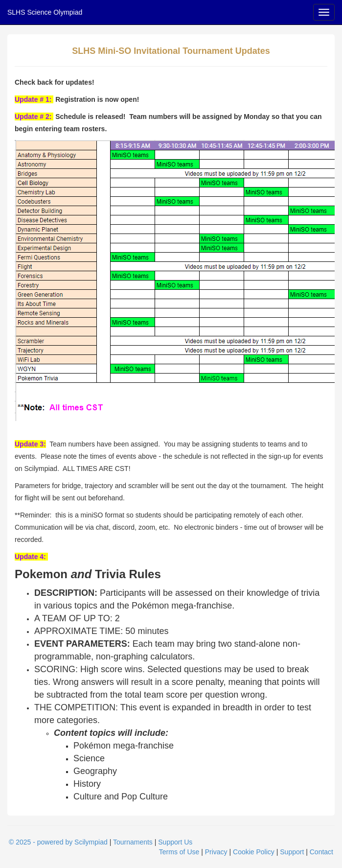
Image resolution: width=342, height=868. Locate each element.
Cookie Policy (254, 852)
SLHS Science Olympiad (45, 12)
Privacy (216, 852)
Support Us (175, 842)
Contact (321, 852)
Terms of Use (179, 852)
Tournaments (133, 842)
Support (292, 852)
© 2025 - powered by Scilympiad (58, 842)
